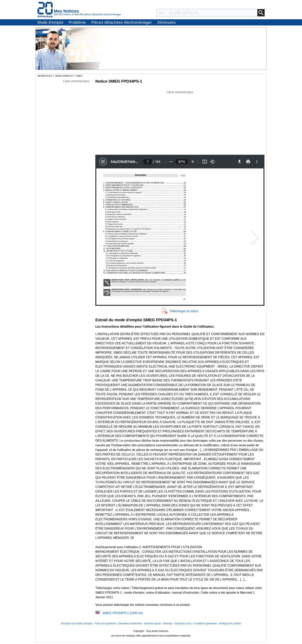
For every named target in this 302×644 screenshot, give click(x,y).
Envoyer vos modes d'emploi (77, 623)
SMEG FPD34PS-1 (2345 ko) (123, 613)
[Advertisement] (180, 122)
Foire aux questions (106, 623)
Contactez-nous (183, 623)
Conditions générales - (206, 623)
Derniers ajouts (153, 623)
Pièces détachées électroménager (122, 22)
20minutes (166, 22)
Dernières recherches (130, 623)
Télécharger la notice (184, 311)
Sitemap (167, 623)
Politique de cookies (230, 623)
